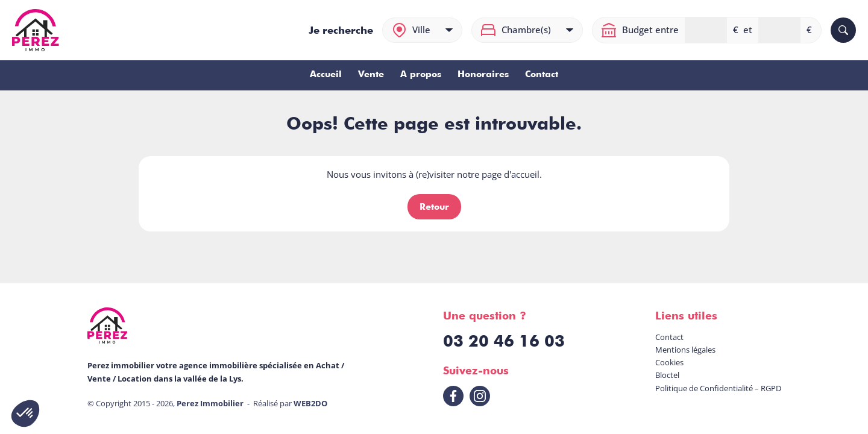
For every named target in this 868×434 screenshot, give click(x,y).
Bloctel (667, 375)
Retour (434, 206)
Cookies (669, 362)
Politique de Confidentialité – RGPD (718, 388)
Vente (371, 74)
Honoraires (483, 74)
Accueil (326, 74)
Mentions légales (685, 350)
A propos (421, 74)
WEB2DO (310, 403)
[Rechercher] (843, 30)
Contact (542, 74)
